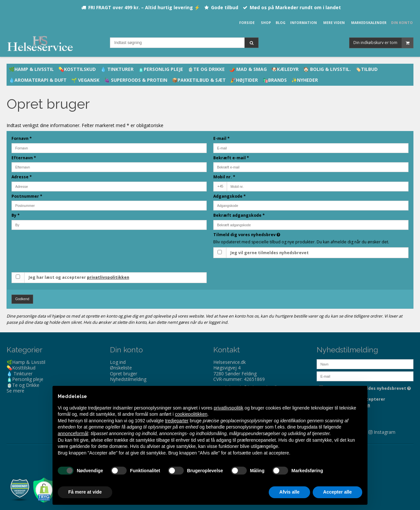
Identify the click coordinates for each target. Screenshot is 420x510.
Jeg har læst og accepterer (79, 277)
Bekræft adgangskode (239, 215)
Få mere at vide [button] (85, 492)
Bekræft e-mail (231, 158)
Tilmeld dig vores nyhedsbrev (270, 235)
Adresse (22, 177)
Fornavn (22, 138)
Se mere (15, 391)
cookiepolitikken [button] (191, 414)
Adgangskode (230, 196)
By (16, 215)
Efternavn (24, 158)
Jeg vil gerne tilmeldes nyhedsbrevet (270, 253)
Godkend (22, 299)
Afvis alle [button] (289, 492)
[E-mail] (365, 376)
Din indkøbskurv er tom (383, 43)
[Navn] (365, 363)
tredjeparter (177, 421)
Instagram (385, 432)
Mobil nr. (224, 177)
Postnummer (27, 196)
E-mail (221, 138)
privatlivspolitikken (108, 277)
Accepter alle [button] (337, 492)
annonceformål (73, 433)
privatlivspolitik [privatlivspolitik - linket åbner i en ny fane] (228, 408)
